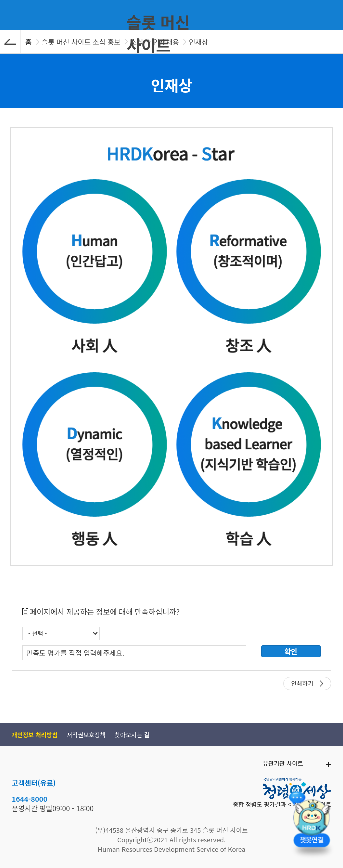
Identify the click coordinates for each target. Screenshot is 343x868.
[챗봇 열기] (312, 826)
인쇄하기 (302, 683)
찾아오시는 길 (132, 735)
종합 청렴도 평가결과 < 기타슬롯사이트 (282, 804)
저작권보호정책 (86, 735)
